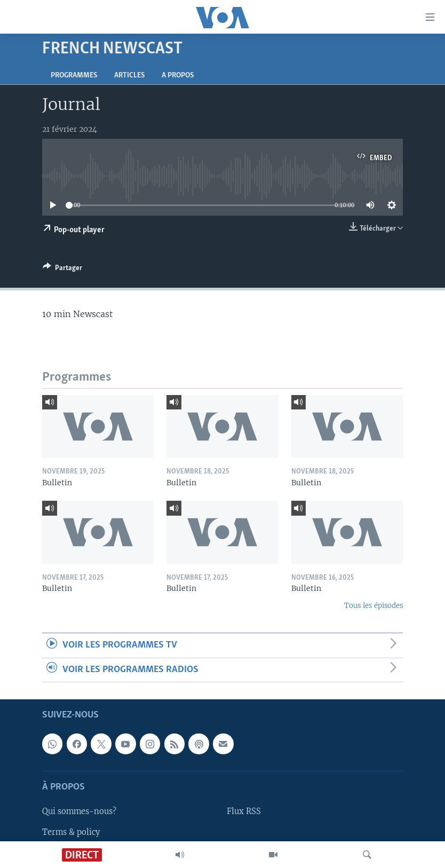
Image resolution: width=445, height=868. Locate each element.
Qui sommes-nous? (79, 812)
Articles (129, 76)
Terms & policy (71, 832)
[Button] (62, 270)
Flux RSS (244, 812)
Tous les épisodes (374, 606)
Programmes (74, 76)
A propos (178, 76)
